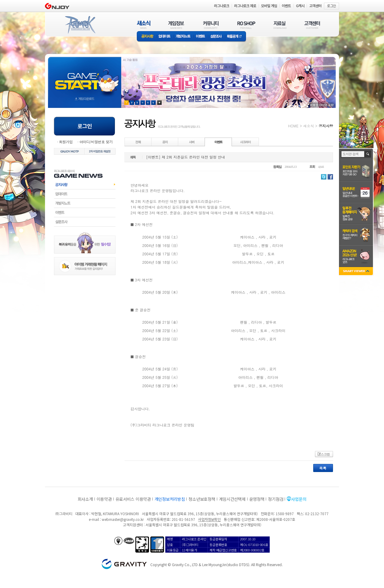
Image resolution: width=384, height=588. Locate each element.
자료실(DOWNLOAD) (280, 25)
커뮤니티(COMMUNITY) (211, 25)
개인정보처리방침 (170, 499)
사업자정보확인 (209, 519)
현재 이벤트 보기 (159, 103)
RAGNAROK (80, 25)
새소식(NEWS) (144, 25)
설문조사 (216, 37)
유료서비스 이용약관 (133, 499)
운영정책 (257, 499)
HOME (293, 126)
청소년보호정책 (202, 499)
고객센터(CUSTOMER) (312, 25)
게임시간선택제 (232, 499)
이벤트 (200, 37)
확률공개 (235, 37)
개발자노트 (183, 37)
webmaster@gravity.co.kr (123, 519)
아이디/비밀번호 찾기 (96, 142)
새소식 (308, 126)
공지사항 (146, 37)
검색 (368, 154)
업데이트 (165, 37)
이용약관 (104, 499)
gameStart (85, 77)
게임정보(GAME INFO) (176, 25)
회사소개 (85, 499)
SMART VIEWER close (357, 272)
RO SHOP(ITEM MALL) (246, 25)
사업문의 (299, 499)
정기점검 (276, 499)
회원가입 (66, 142)
